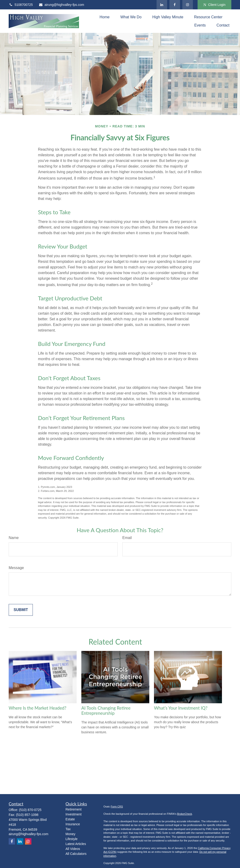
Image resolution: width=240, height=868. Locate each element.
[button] (105, 17)
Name (14, 538)
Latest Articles (76, 844)
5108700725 (21, 5)
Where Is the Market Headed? (37, 708)
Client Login (214, 5)
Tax (68, 829)
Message (16, 568)
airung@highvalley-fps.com (61, 5)
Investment (74, 814)
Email (127, 538)
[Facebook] (175, 5)
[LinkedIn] (162, 5)
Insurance (73, 824)
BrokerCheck (185, 814)
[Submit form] (21, 610)
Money (71, 834)
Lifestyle (72, 839)
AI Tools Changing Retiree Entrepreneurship (106, 711)
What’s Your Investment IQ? (181, 708)
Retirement (74, 809)
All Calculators (76, 854)
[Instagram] (188, 5)
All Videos (73, 849)
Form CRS (117, 807)
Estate (70, 819)
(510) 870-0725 (30, 810)
